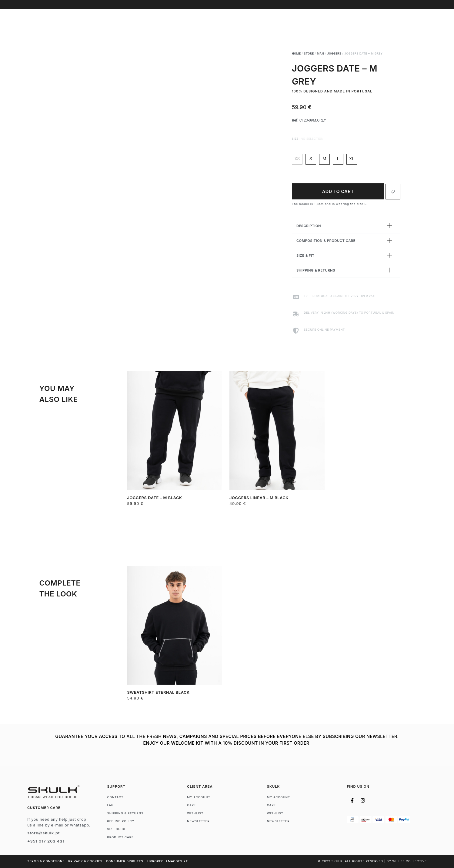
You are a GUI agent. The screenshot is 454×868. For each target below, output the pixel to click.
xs (297, 159)
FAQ (111, 805)
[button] (346, 226)
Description (309, 226)
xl (352, 159)
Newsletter (198, 821)
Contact (115, 797)
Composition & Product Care (326, 241)
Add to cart (338, 191)
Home (296, 53)
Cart (192, 805)
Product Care (120, 837)
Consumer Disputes (125, 861)
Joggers (334, 53)
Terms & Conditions (46, 861)
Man (320, 53)
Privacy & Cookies (85, 861)
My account (199, 797)
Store (309, 53)
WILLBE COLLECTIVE (409, 861)
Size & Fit (305, 255)
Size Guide (117, 829)
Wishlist (195, 813)
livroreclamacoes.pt (167, 861)
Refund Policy (121, 821)
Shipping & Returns (316, 270)
